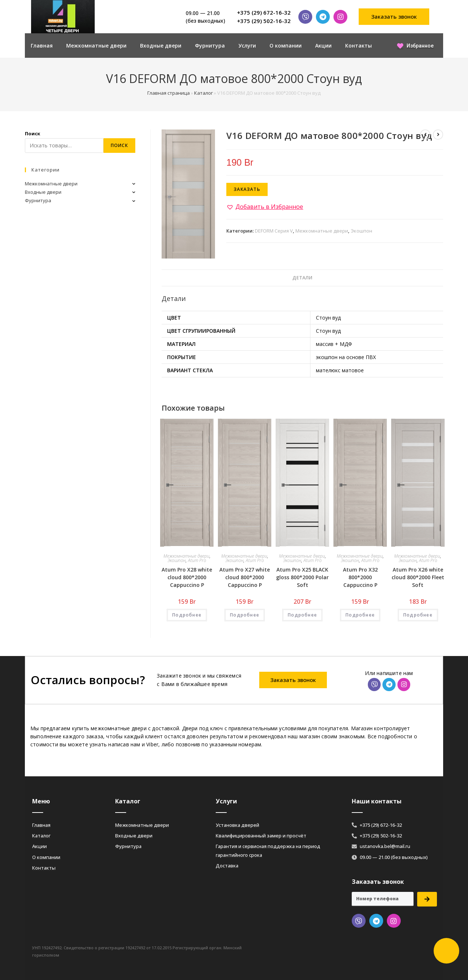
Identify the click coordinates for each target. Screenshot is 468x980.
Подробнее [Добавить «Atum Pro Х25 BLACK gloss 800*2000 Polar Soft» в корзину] (302, 615)
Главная (42, 46)
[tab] (302, 278)
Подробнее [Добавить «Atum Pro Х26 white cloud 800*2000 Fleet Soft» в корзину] (418, 615)
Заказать (247, 189)
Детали (302, 278)
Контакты (358, 46)
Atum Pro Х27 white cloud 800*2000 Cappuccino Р (245, 577)
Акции (323, 46)
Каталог (203, 93)
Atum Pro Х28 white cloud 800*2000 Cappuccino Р (187, 577)
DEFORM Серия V (274, 231)
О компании (286, 46)
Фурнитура (210, 46)
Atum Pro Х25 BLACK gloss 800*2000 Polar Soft (302, 577)
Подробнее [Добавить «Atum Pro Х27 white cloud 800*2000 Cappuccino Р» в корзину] (245, 615)
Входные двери (161, 46)
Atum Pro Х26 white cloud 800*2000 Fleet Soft (418, 577)
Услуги (247, 46)
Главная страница (169, 93)
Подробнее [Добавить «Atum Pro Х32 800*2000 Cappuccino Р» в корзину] (360, 615)
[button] (394, 17)
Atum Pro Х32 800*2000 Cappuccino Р (360, 577)
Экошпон (361, 231)
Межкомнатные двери (96, 46)
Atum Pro (197, 560)
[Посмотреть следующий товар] (438, 135)
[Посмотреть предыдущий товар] (425, 135)
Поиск (33, 133)
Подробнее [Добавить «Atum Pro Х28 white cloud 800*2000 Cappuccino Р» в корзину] (187, 615)
